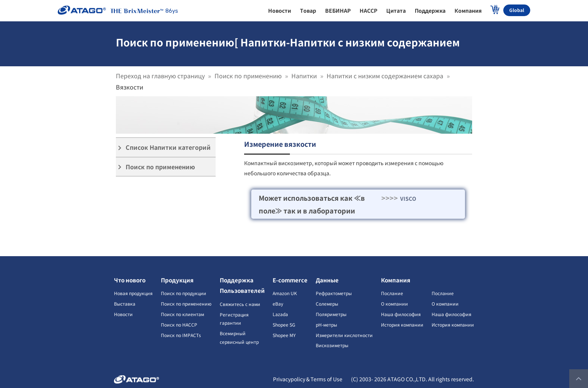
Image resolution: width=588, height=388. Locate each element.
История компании (402, 325)
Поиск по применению (248, 76)
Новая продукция (133, 293)
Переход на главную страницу (160, 76)
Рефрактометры (334, 293)
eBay (278, 304)
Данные (327, 280)
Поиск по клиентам (182, 314)
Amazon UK (285, 293)
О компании (394, 304)
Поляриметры (331, 314)
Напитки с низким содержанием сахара (385, 76)
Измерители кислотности (344, 335)
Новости (123, 314)
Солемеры (327, 304)
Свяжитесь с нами (240, 304)
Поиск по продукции (184, 293)
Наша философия (401, 314)
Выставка (125, 304)
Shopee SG (284, 325)
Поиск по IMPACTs (181, 335)
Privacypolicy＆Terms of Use (308, 379)
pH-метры (326, 325)
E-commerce (290, 280)
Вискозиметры (332, 345)
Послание (392, 293)
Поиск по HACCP (179, 325)
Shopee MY (284, 335)
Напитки (304, 76)
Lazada (280, 314)
